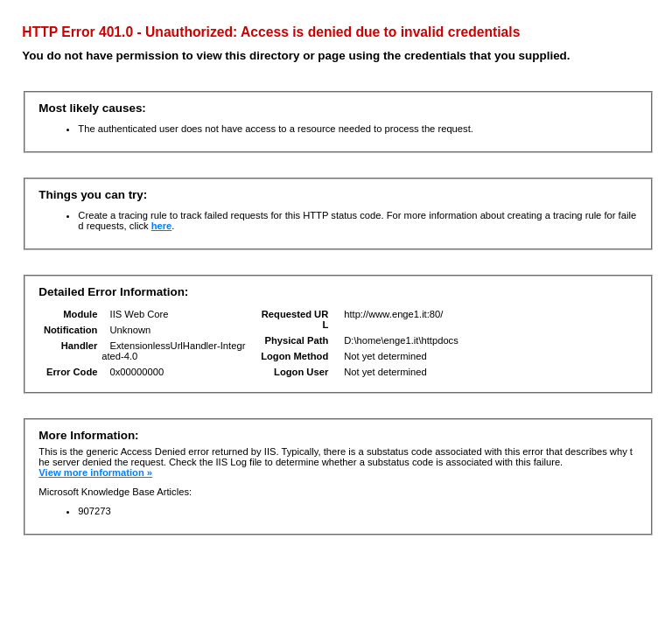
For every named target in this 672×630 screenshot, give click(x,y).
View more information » (95, 472)
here (162, 226)
